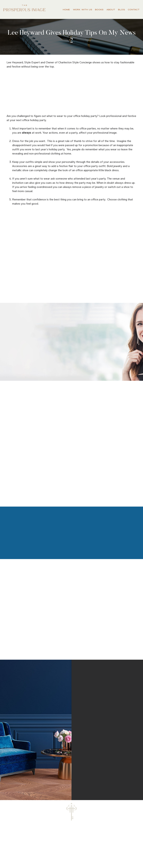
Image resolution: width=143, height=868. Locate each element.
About (111, 10)
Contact (134, 10)
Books (99, 10)
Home (66, 10)
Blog (121, 10)
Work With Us (82, 10)
